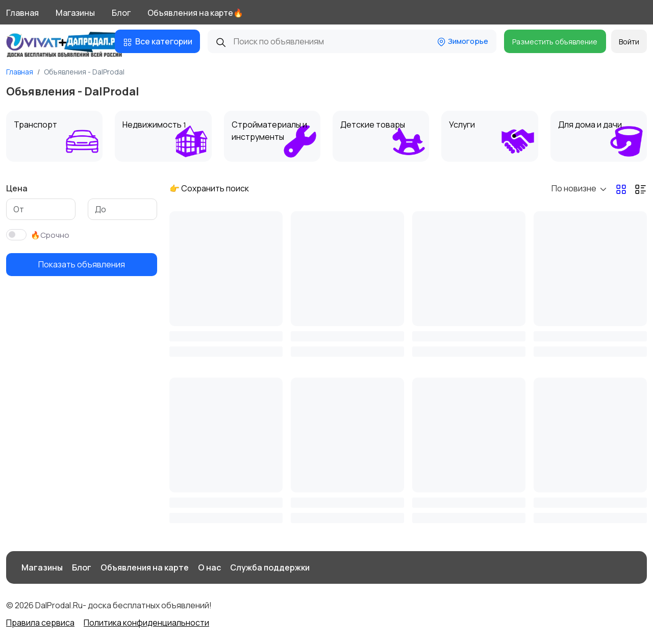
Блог (121, 13)
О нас (209, 567)
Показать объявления (82, 264)
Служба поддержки (270, 567)
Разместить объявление (555, 42)
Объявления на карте (145, 567)
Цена (17, 188)
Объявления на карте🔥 (195, 13)
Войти (629, 42)
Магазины (75, 13)
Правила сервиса (40, 623)
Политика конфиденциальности (146, 623)
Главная (22, 13)
